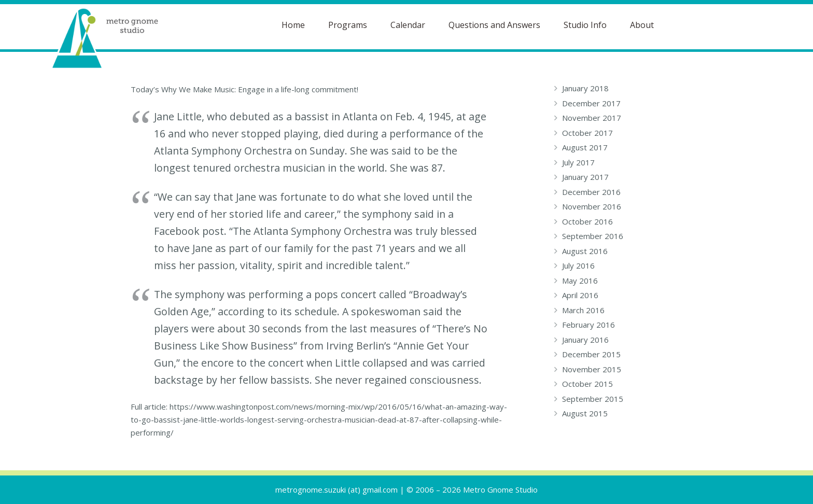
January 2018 (585, 88)
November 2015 (592, 369)
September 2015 (593, 399)
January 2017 (585, 177)
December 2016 (591, 192)
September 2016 (593, 236)
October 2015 (587, 384)
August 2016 (585, 251)
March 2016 (583, 310)
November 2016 (592, 206)
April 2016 (580, 295)
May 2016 (580, 281)
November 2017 (592, 118)
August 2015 (585, 413)
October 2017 (587, 133)
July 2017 (578, 162)
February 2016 (588, 325)
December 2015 (591, 354)
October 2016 (587, 221)
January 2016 (585, 340)
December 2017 (591, 103)
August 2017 (585, 147)
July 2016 (578, 265)
